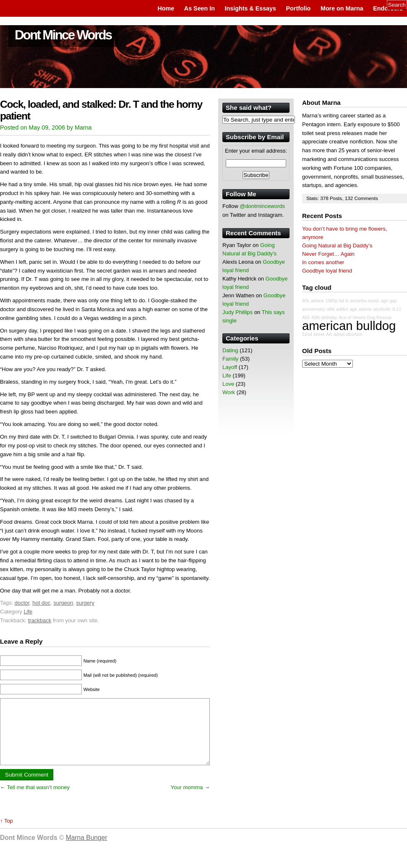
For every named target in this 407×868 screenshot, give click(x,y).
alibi (331, 309)
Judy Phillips (237, 312)
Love (228, 384)
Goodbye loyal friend (327, 271)
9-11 (397, 309)
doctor (22, 603)
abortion (354, 334)
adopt (339, 334)
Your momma (187, 800)
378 (325, 198)
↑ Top (7, 833)
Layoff (230, 367)
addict (342, 309)
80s (306, 301)
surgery (85, 603)
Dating (230, 350)
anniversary (314, 309)
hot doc (41, 603)
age (353, 309)
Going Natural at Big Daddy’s (337, 246)
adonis (365, 309)
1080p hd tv (337, 301)
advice (317, 301)
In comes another (323, 262)
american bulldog (349, 326)
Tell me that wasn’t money (38, 800)
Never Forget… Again (328, 254)
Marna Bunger (87, 850)
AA (329, 334)
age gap (389, 301)
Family (230, 359)
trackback (40, 620)
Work (229, 392)
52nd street (313, 334)
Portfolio (299, 8)
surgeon (63, 603)
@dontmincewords (262, 206)
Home (166, 8)
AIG (306, 317)
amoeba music (365, 301)
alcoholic (382, 309)
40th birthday (324, 317)
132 (350, 198)
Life (28, 612)
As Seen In (200, 8)
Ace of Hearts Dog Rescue (365, 317)
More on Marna (342, 8)
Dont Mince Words (63, 35)
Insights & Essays (250, 8)
